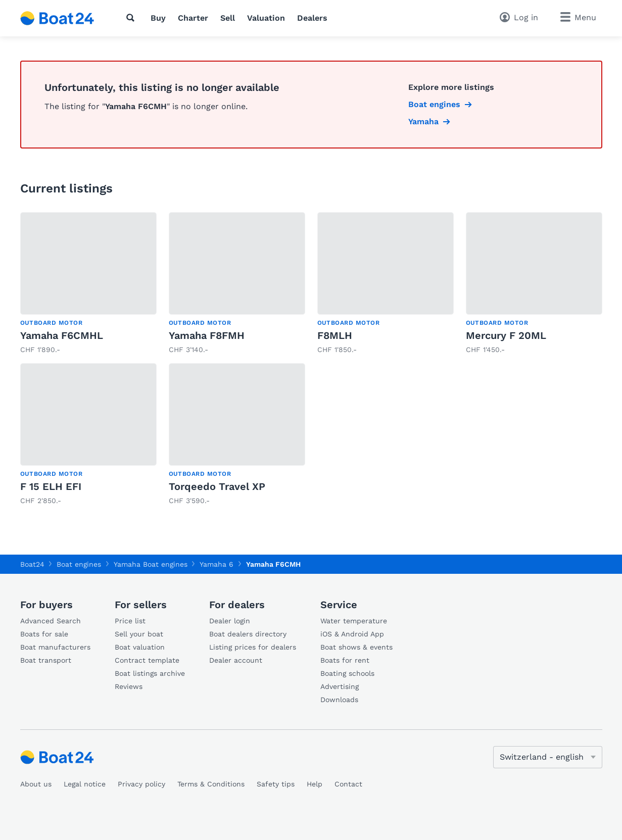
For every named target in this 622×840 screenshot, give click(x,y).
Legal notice (85, 784)
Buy (158, 18)
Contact (348, 784)
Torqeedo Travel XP (217, 486)
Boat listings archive (150, 673)
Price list (130, 621)
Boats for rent (345, 660)
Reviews (129, 686)
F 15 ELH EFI (51, 486)
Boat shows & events (356, 647)
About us (36, 784)
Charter (193, 18)
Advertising (340, 686)
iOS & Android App (352, 634)
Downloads (339, 700)
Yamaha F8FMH (207, 335)
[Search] (132, 18)
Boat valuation (140, 647)
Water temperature (354, 621)
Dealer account (236, 660)
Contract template (147, 660)
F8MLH (335, 335)
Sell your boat (139, 634)
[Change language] (548, 757)
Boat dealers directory (248, 634)
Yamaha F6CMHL (62, 335)
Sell (228, 18)
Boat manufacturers (55, 647)
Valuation (266, 18)
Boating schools (347, 673)
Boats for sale (44, 634)
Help (315, 784)
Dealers (312, 18)
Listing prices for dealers (253, 647)
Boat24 (32, 564)
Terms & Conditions (211, 784)
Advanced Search (51, 621)
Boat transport (46, 660)
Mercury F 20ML (506, 335)
